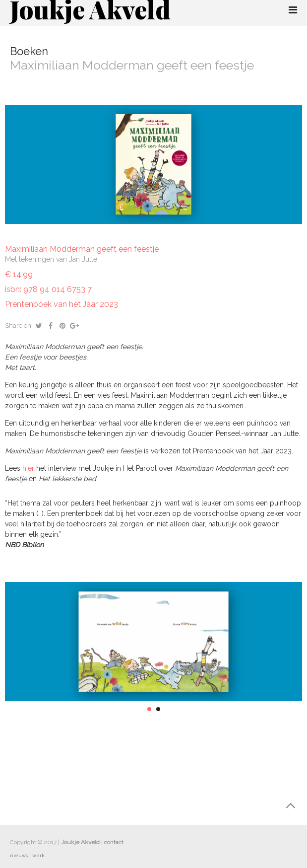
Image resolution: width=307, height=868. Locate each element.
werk (38, 855)
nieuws (19, 855)
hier (29, 468)
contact (114, 842)
